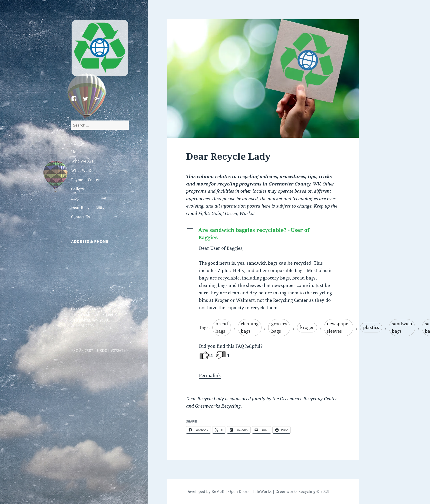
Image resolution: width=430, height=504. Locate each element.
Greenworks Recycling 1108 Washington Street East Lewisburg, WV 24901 (96, 315)
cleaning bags (250, 327)
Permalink (210, 375)
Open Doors (239, 491)
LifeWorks (262, 491)
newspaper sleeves (339, 327)
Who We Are (82, 161)
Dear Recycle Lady (88, 208)
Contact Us (80, 217)
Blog (75, 198)
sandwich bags (402, 327)
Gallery (78, 189)
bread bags (222, 327)
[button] (263, 234)
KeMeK (218, 491)
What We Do (82, 170)
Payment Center (86, 180)
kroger (307, 327)
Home (76, 152)
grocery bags (279, 327)
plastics (371, 327)
